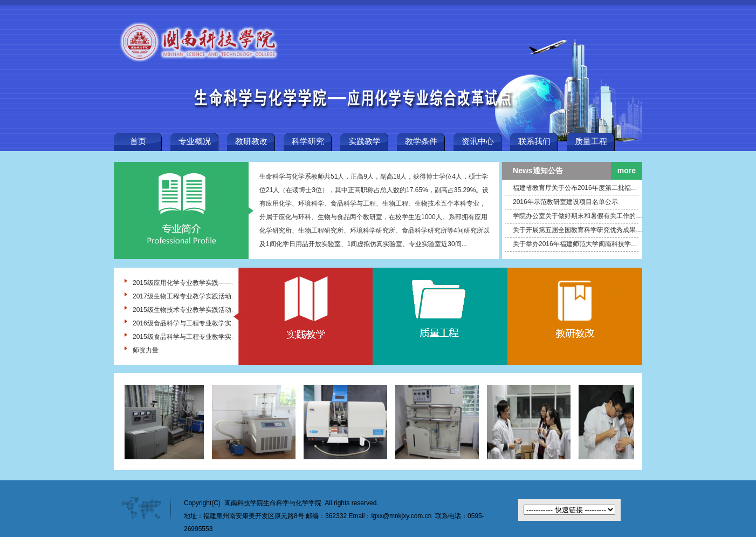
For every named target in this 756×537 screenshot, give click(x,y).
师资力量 (146, 350)
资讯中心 (478, 141)
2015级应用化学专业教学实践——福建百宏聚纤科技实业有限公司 (185, 283)
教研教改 (251, 141)
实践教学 (365, 141)
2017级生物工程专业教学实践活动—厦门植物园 (185, 296)
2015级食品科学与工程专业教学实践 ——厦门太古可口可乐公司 (185, 337)
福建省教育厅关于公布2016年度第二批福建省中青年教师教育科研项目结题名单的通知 (578, 188)
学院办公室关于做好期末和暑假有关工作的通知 (578, 216)
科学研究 (308, 141)
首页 (138, 141)
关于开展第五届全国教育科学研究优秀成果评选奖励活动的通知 (578, 230)
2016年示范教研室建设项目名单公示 (565, 202)
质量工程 (591, 141)
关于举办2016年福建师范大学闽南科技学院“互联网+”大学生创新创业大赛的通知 (578, 244)
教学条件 (421, 141)
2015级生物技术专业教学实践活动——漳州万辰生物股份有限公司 (185, 310)
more (627, 171)
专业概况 (195, 141)
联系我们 (534, 141)
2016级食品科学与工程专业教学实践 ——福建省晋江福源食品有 (185, 323)
